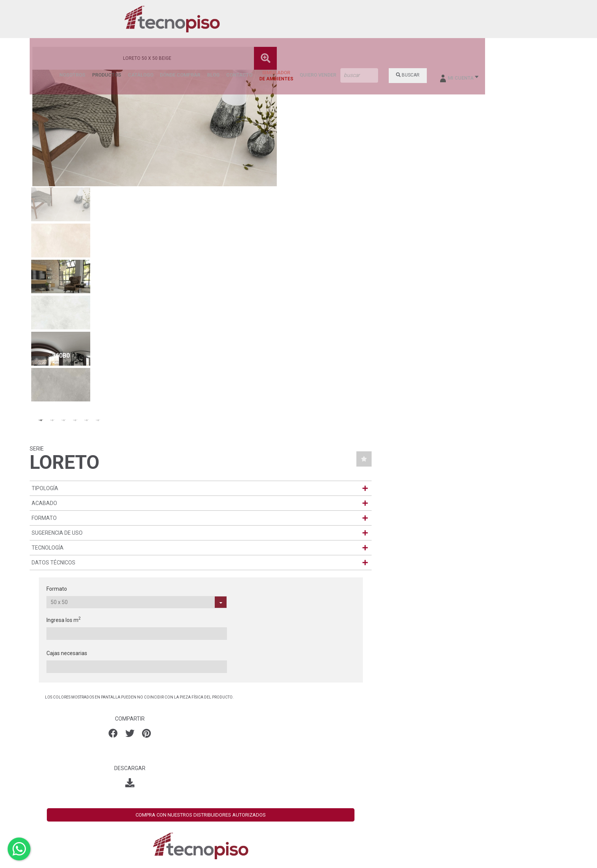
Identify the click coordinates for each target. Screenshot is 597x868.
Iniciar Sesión (481, 795)
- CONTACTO (319, 798)
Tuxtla (216, 778)
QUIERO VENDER (466, 20)
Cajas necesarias (512, 187)
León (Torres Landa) (233, 747)
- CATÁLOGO (319, 743)
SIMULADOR (425, 21)
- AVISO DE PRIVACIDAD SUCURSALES (332, 820)
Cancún (218, 735)
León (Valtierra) (228, 753)
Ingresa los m (446, 187)
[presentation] (14, 602)
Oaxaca (218, 766)
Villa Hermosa (226, 784)
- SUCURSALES (322, 786)
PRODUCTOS (264, 20)
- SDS (310, 829)
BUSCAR (508, 20)
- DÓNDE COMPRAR (327, 792)
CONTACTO (390, 20)
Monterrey (222, 759)
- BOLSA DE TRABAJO (331, 804)
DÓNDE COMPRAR (334, 20)
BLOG (366, 20)
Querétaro (221, 772)
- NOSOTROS (320, 731)
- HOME (313, 725)
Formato (377, 187)
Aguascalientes (228, 729)
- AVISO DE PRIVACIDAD (332, 810)
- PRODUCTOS (321, 737)
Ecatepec (220, 741)
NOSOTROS (232, 20)
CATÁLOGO (296, 20)
